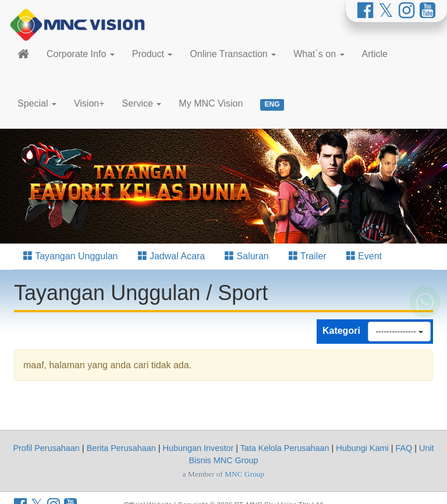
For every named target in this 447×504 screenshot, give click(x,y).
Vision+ (89, 103)
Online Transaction (233, 54)
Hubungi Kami (362, 448)
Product (152, 54)
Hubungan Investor (198, 448)
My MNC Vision (211, 103)
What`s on (319, 54)
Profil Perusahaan (46, 448)
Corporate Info (81, 54)
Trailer (308, 256)
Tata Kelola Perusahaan (285, 448)
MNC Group (244, 474)
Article (375, 54)
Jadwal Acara (172, 256)
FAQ (404, 448)
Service (142, 103)
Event (364, 256)
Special (37, 103)
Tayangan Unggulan (71, 256)
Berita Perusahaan (121, 448)
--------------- (399, 332)
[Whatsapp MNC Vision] (425, 310)
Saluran (247, 256)
